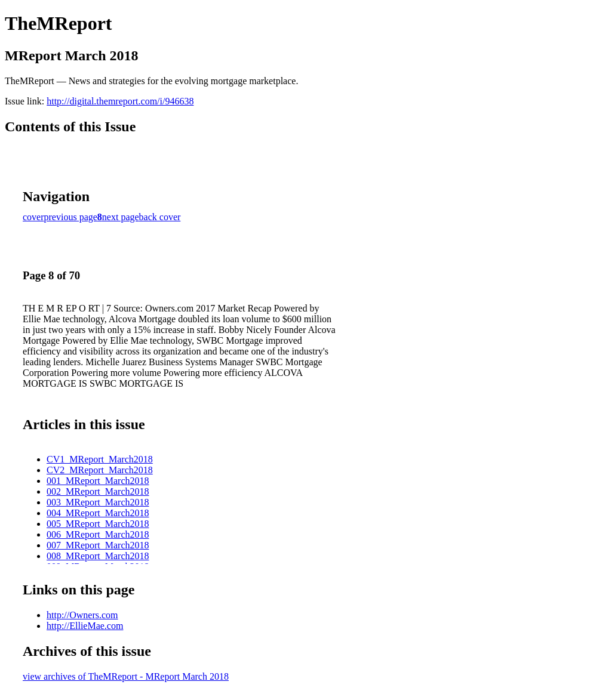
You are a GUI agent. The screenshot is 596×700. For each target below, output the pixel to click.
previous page (71, 217)
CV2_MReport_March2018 (100, 470)
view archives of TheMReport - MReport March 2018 (126, 676)
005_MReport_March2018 (98, 524)
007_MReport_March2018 (98, 545)
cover (33, 217)
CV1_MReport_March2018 (100, 459)
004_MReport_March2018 (98, 513)
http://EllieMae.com (85, 626)
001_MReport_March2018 (98, 481)
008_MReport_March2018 (98, 556)
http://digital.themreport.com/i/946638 (120, 101)
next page (121, 217)
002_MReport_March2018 (98, 491)
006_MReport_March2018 (98, 534)
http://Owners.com (82, 615)
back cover (160, 217)
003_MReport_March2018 (98, 502)
